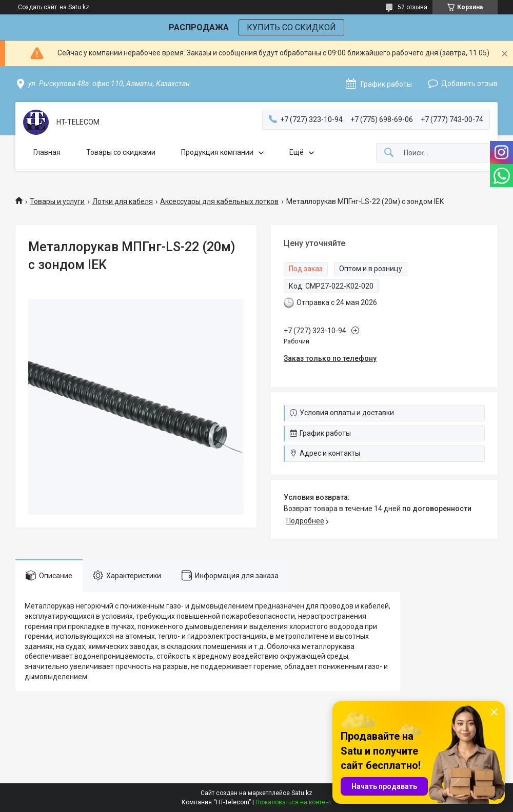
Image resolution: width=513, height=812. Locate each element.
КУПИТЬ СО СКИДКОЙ (291, 27)
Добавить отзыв (469, 84)
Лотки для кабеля (123, 201)
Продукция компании (217, 152)
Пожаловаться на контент (293, 802)
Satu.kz (302, 793)
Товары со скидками (121, 152)
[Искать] (389, 153)
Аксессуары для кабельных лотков (219, 201)
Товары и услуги (57, 201)
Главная (47, 152)
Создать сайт (37, 7)
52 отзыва (412, 7)
